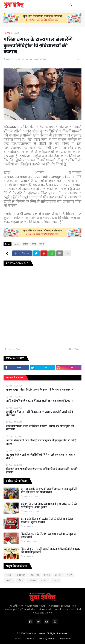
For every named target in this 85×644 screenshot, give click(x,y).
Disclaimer (65, 639)
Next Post (74, 349)
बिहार (20, 580)
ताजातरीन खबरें (15, 378)
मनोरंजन (32, 580)
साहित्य (44, 580)
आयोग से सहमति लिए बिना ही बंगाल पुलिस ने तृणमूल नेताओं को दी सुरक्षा (41, 442)
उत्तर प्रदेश (35, 575)
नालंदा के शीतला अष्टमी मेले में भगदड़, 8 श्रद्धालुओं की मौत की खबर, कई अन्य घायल (49, 491)
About (18, 639)
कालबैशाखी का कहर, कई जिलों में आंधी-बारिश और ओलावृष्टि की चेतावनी (40, 428)
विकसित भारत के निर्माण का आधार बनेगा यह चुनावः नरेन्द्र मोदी (48, 536)
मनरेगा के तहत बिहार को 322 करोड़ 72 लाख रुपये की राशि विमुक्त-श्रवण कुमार (49, 506)
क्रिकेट (47, 575)
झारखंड (58, 575)
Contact (30, 639)
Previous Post (13, 349)
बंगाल (26, 244)
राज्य (34, 244)
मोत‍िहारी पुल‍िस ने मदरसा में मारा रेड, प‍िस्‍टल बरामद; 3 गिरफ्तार (39, 401)
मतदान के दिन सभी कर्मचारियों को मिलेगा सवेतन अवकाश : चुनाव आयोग (41, 456)
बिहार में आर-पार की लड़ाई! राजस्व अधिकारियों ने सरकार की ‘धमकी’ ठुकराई (42, 471)
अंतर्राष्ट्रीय (21, 575)
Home (7, 33)
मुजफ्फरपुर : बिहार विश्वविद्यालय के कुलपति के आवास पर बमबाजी (40, 390)
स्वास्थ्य (56, 580)
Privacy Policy (47, 639)
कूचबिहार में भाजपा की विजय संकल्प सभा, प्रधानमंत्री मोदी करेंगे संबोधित (39, 414)
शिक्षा (42, 244)
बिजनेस (9, 580)
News (16, 33)
